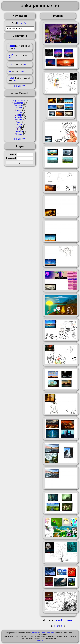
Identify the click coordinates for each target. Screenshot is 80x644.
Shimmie (35, 633)
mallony (19, 132)
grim (19, 122)
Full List (18, 86)
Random (61, 620)
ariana (19, 120)
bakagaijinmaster (19, 101)
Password (11, 158)
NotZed (12, 46)
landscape (19, 103)
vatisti (11, 78)
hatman (19, 108)
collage (19, 105)
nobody (19, 113)
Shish (43, 633)
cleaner (19, 125)
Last (58, 623)
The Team (51, 633)
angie (19, 110)
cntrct (19, 115)
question (19, 117)
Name (13, 154)
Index (20, 23)
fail (10, 71)
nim (19, 127)
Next (26, 23)
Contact (40, 640)
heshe (19, 134)
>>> (16, 48)
